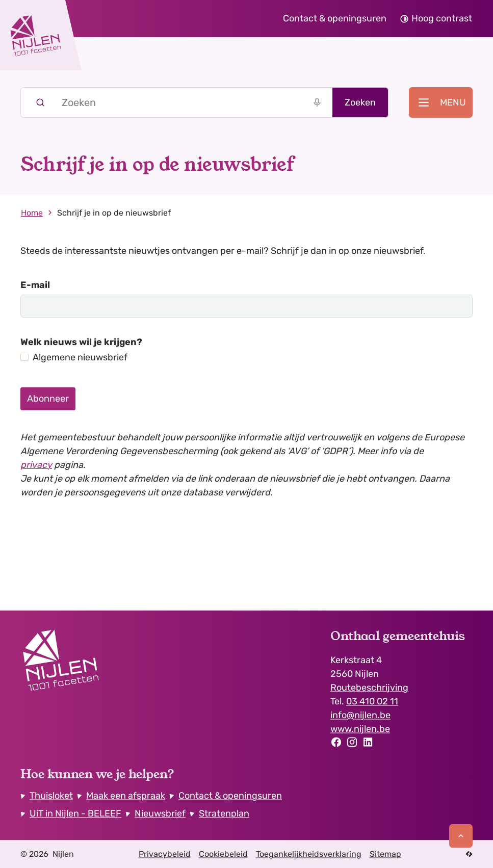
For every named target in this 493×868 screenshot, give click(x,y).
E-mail (35, 285)
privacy (36, 465)
